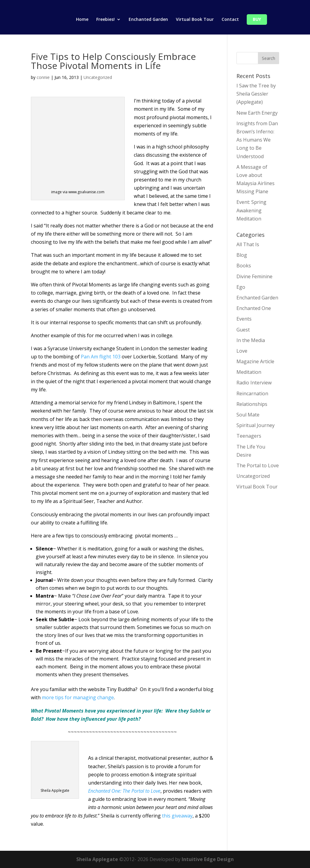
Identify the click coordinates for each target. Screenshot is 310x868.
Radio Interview (254, 383)
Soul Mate (248, 415)
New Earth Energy (257, 113)
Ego (241, 287)
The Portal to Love (258, 465)
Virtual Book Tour (195, 20)
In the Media (251, 340)
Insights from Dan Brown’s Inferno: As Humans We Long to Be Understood (257, 140)
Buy (257, 20)
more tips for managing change (78, 697)
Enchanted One (254, 308)
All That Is (248, 244)
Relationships (252, 404)
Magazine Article (255, 361)
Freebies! (106, 20)
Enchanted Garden (148, 20)
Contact (230, 20)
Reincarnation (252, 393)
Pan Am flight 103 (101, 357)
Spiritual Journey (256, 425)
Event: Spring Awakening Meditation (251, 210)
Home (82, 20)
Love (242, 351)
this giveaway (177, 816)
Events (244, 319)
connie (43, 77)
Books (244, 266)
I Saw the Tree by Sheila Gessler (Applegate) (256, 94)
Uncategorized (98, 77)
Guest (243, 330)
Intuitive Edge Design (208, 859)
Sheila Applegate (97, 859)
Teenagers (249, 436)
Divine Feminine (254, 276)
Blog (242, 255)
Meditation (249, 372)
